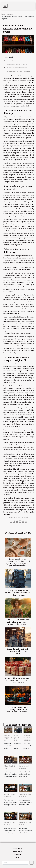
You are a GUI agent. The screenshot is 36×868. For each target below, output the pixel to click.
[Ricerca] (16, 863)
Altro (17, 857)
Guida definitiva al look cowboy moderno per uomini (18, 651)
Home (3, 14)
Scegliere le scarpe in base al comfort (17, 64)
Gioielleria (17, 851)
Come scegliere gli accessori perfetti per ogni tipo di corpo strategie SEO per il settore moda (18, 562)
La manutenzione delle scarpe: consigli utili (18, 71)
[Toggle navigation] (5, 6)
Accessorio (11, 14)
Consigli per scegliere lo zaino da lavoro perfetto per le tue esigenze (18, 593)
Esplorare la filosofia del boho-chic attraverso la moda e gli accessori (18, 622)
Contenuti (9, 57)
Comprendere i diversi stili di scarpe (17, 61)
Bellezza (17, 854)
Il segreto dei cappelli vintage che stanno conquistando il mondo (18, 709)
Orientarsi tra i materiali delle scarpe (17, 68)
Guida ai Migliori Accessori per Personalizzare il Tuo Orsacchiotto (18, 680)
